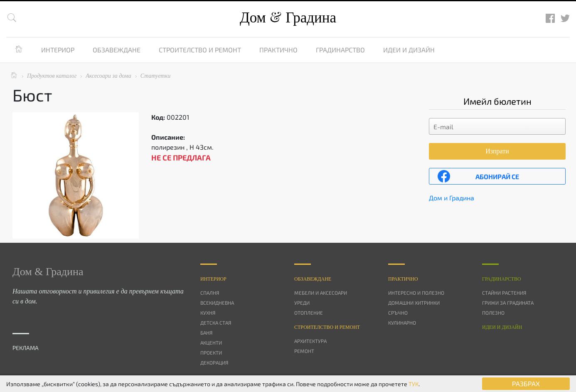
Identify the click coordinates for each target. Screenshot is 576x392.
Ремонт (304, 351)
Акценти (211, 343)
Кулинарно (402, 323)
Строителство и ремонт (200, 50)
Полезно (493, 313)
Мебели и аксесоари (321, 293)
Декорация (214, 362)
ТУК (414, 384)
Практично (278, 50)
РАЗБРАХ (526, 383)
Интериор (58, 50)
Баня (206, 333)
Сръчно (398, 313)
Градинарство (340, 50)
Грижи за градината (508, 303)
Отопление (309, 313)
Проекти (211, 353)
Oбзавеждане (313, 279)
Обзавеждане (117, 50)
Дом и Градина (452, 198)
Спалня (210, 293)
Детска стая (216, 323)
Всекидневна (217, 303)
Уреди (302, 303)
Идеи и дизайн (409, 50)
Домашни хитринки (414, 303)
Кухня (208, 313)
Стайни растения (504, 293)
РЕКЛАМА (26, 348)
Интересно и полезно (416, 293)
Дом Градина (288, 18)
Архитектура (310, 341)
